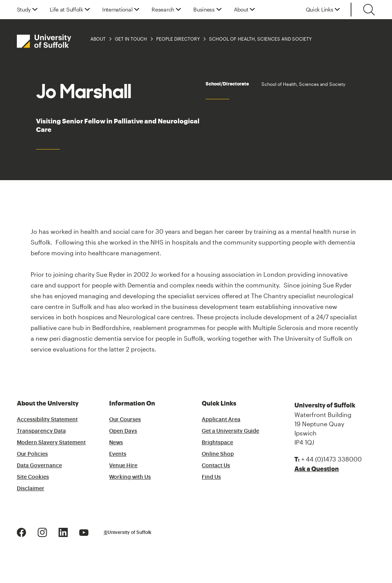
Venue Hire (123, 466)
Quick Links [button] (320, 10)
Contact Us (216, 466)
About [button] (241, 10)
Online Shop (218, 454)
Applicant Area (221, 420)
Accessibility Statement (47, 420)
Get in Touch (131, 39)
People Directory (178, 39)
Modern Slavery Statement (51, 443)
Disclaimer (31, 489)
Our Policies (32, 454)
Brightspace (217, 443)
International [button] (117, 10)
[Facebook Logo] (21, 531)
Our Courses (125, 420)
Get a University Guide (230, 431)
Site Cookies (33, 477)
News (116, 443)
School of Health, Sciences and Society (260, 39)
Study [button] (24, 10)
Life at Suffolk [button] (66, 10)
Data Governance (39, 466)
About (98, 39)
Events (118, 454)
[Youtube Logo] (84, 531)
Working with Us (130, 477)
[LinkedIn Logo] (63, 531)
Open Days (123, 431)
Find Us (211, 477)
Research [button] (163, 10)
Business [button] (204, 10)
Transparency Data (41, 431)
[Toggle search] (369, 10)
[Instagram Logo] (42, 531)
